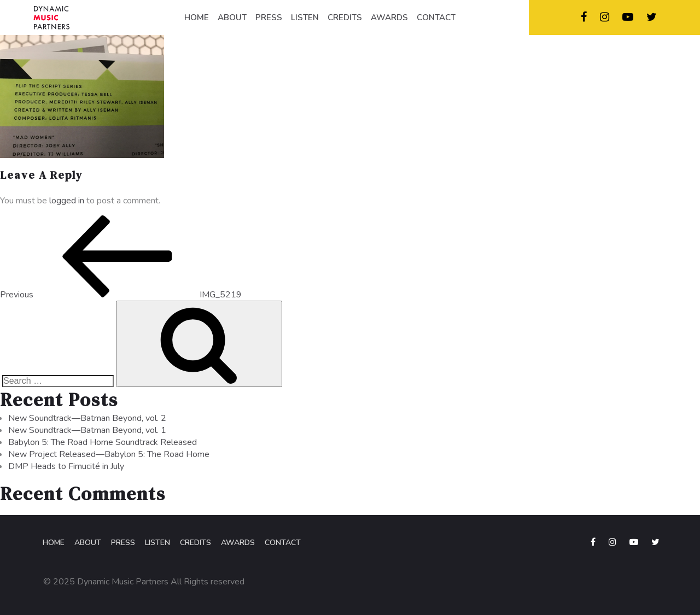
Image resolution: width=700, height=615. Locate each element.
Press (123, 543)
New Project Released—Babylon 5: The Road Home (109, 454)
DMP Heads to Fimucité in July (66, 466)
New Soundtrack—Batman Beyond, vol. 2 (87, 418)
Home (54, 543)
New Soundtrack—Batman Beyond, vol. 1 (87, 430)
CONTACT (436, 17)
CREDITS (345, 17)
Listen (157, 543)
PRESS (269, 17)
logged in (67, 201)
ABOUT (232, 17)
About (88, 543)
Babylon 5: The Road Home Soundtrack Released (103, 442)
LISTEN (305, 17)
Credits (196, 543)
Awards (238, 543)
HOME (197, 17)
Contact (283, 543)
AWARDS (389, 17)
